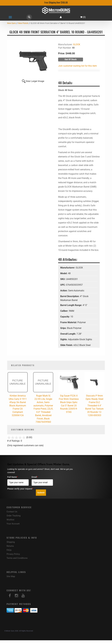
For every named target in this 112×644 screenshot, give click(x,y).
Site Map (11, 576)
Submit (41, 493)
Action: (64, 291)
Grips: (64, 328)
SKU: (63, 279)
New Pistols (23, 23)
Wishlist (10, 520)
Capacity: (65, 317)
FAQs (9, 550)
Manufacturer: (68, 268)
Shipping (11, 542)
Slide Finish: (67, 345)
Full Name (12, 477)
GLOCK (77, 44)
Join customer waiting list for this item (77, 66)
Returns (10, 546)
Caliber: (65, 311)
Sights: (64, 339)
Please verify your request (20, 489)
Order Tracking (13, 516)
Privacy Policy (13, 554)
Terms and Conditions (17, 558)
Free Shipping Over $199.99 (56, 3)
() (83, 17)
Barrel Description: (70, 296)
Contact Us (12, 512)
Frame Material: (69, 322)
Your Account (13, 524)
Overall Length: (68, 334)
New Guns (11, 23)
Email (35, 477)
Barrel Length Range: (71, 305)
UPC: (63, 285)
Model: (64, 273)
